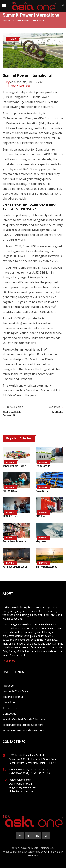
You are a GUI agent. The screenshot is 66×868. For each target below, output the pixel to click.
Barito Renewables (46, 567)
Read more (9, 661)
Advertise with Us (13, 697)
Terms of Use (11, 708)
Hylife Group (43, 466)
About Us (8, 686)
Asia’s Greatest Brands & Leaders (23, 725)
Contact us (9, 714)
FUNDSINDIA (10, 491)
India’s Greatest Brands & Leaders (23, 730)
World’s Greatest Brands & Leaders (24, 719)
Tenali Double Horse (14, 466)
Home (6, 20)
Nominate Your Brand (16, 691)
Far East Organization (15, 567)
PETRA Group (10, 516)
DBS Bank (41, 516)
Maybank (41, 541)
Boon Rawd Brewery (14, 541)
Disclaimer (9, 702)
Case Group (43, 491)
